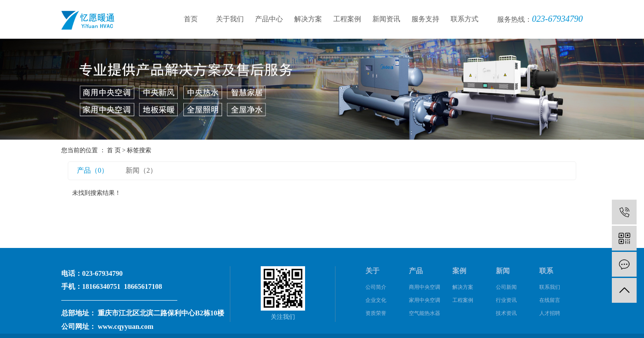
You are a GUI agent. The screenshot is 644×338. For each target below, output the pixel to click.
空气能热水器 (425, 313)
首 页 (114, 150)
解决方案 (308, 19)
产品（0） (93, 170)
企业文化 (376, 300)
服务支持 (425, 19)
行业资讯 (506, 300)
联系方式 (465, 19)
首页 (191, 19)
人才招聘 (550, 313)
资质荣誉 (376, 313)
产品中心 (269, 19)
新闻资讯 (386, 19)
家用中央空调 (425, 300)
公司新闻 (506, 287)
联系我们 (550, 287)
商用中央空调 (425, 287)
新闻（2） (141, 170)
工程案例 (347, 19)
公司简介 (376, 287)
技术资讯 (506, 313)
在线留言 (550, 300)
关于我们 (230, 19)
